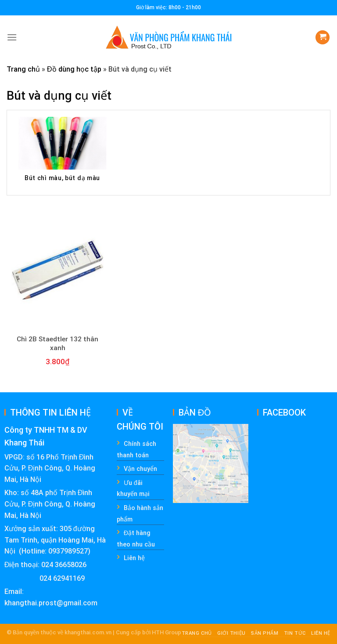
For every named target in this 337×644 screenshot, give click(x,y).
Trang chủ (23, 69)
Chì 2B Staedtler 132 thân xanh (57, 344)
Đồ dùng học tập (74, 69)
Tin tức (295, 633)
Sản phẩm (265, 633)
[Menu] (12, 37)
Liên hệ (321, 633)
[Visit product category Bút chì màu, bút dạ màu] (62, 152)
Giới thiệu (231, 633)
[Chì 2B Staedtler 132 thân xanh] (58, 269)
